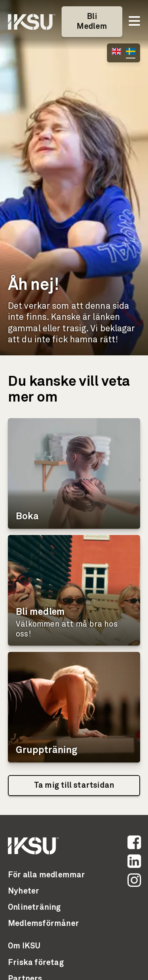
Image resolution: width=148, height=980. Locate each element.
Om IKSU (24, 946)
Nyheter (23, 891)
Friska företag (36, 963)
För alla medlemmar (47, 875)
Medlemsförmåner (43, 924)
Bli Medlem (92, 22)
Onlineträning (35, 907)
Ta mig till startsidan (74, 785)
